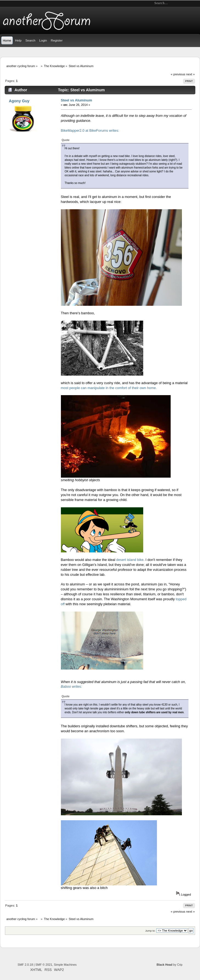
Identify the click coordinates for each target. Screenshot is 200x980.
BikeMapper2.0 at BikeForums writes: (90, 130)
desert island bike (130, 560)
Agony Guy (19, 101)
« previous (178, 74)
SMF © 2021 (44, 965)
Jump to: (150, 931)
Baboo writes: (72, 686)
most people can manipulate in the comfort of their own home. (109, 388)
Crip (180, 965)
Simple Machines (65, 965)
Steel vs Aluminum (77, 100)
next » (191, 74)
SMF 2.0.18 (25, 965)
